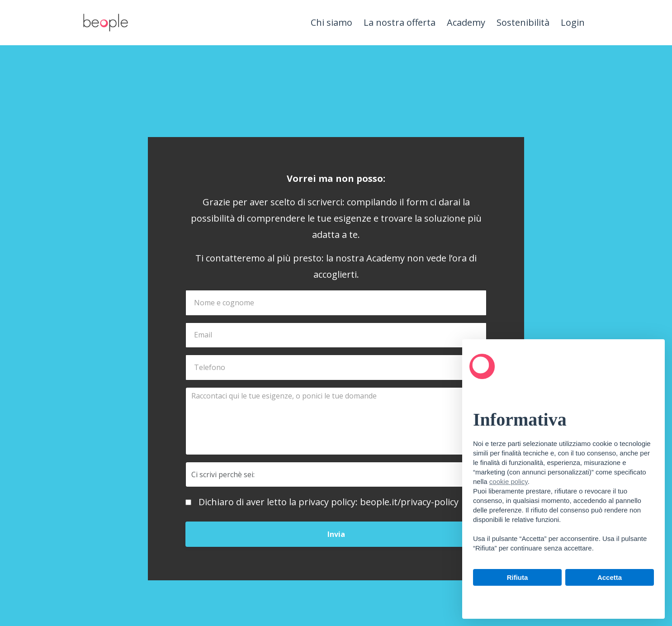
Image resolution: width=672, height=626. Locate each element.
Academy (466, 22)
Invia (336, 534)
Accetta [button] (610, 577)
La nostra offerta (400, 22)
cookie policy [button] (509, 481)
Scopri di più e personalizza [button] (563, 598)
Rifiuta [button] (518, 577)
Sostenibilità (523, 22)
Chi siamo (331, 22)
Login (573, 22)
